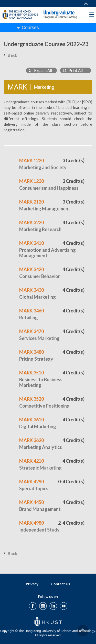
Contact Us (61, 584)
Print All (73, 70)
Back (12, 55)
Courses (30, 28)
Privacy (32, 584)
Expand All (40, 70)
